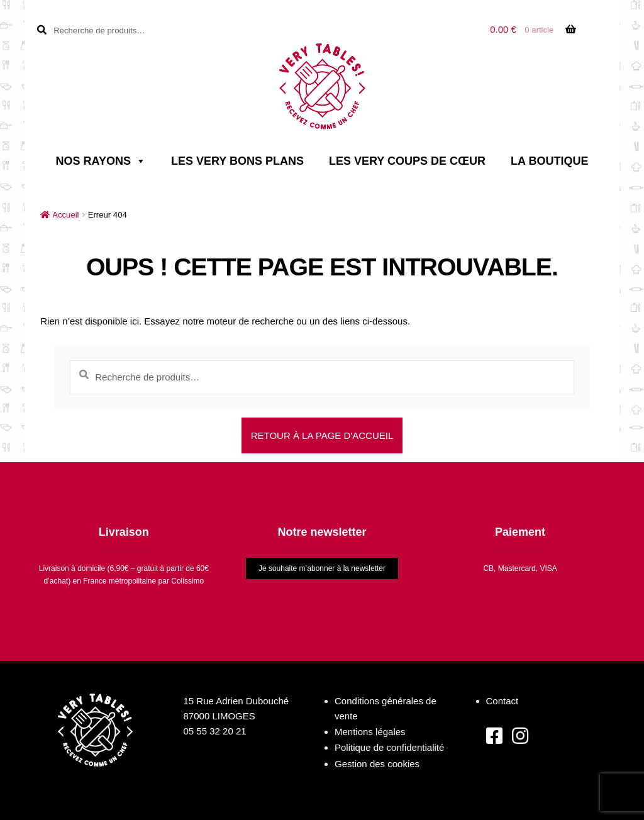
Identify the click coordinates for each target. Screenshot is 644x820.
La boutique (549, 161)
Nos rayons (101, 161)
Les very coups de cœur (407, 161)
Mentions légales (370, 732)
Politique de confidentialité (389, 747)
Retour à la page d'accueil (322, 435)
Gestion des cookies (377, 764)
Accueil (65, 215)
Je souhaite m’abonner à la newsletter (322, 568)
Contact (502, 701)
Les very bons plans (237, 161)
